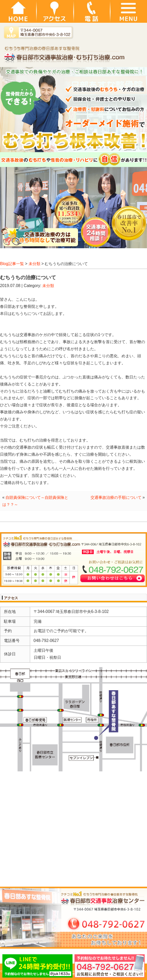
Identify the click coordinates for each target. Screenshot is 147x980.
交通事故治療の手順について (116, 497)
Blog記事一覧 (12, 264)
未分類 (34, 264)
